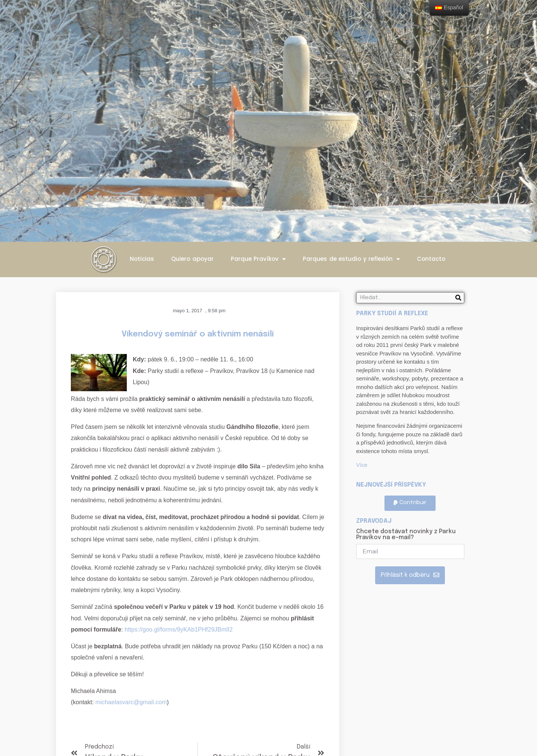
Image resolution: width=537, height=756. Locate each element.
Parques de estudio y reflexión (351, 259)
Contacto (431, 259)
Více (362, 465)
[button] (410, 503)
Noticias (142, 259)
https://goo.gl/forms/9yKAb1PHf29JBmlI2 (179, 630)
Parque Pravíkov (258, 259)
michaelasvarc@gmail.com (131, 702)
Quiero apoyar (192, 259)
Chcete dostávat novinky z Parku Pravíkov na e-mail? (406, 535)
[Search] (458, 298)
